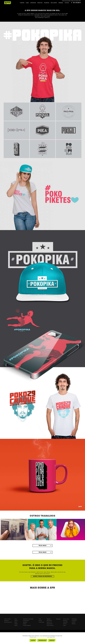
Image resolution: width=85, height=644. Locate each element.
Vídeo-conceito (7, 619)
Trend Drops (41, 622)
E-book (40, 621)
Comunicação (26, 621)
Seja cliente (54, 3)
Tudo (16, 619)
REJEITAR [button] (52, 640)
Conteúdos (33, 3)
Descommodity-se (8, 622)
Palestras (47, 3)
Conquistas (74, 621)
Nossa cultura (66, 619)
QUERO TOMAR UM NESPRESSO (42, 576)
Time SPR (65, 622)
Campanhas (74, 619)
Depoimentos (50, 624)
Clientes (22, 3)
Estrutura (65, 621)
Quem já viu (49, 622)
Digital (16, 625)
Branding (25, 622)
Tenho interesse (50, 625)
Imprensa (61, 3)
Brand (16, 622)
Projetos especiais (27, 625)
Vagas (64, 625)
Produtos (40, 3)
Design (16, 624)
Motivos (65, 624)
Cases (27, 3)
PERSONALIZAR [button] (42, 640)
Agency (16, 621)
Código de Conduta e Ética (76, 1)
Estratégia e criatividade (28, 619)
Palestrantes (49, 621)
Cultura (67, 3)
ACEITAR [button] (33, 640)
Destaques (6, 621)
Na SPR (73, 622)
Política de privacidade (66, 1)
